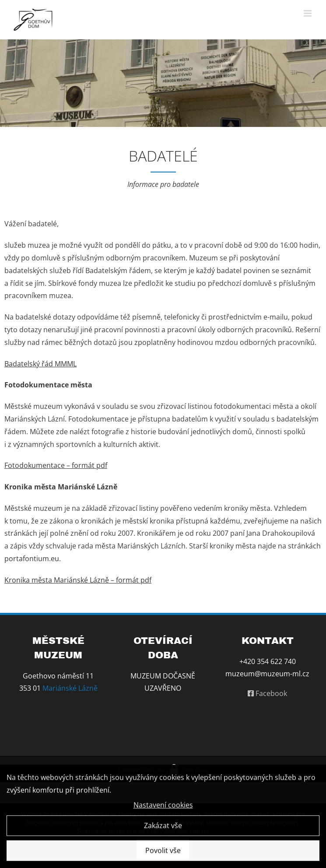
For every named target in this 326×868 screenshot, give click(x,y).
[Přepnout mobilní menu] (308, 13)
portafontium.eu (32, 559)
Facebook (267, 693)
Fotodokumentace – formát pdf (56, 465)
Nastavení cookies (163, 807)
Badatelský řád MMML (40, 364)
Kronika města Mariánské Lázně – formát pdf (78, 580)
